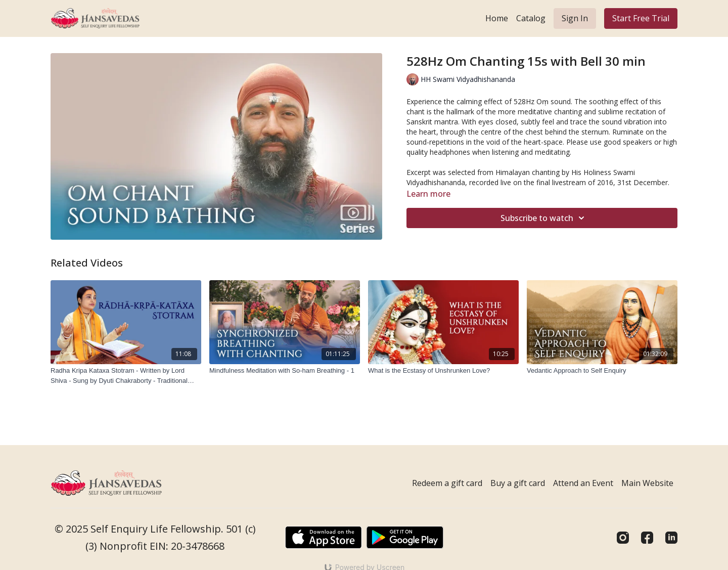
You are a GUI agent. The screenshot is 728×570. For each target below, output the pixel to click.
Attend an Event (583, 483)
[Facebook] (647, 538)
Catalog (531, 18)
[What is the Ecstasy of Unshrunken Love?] (443, 371)
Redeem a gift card (447, 483)
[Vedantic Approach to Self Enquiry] (602, 371)
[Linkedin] (671, 538)
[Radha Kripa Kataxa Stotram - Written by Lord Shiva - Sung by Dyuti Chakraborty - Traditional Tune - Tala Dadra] (126, 376)
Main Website (647, 483)
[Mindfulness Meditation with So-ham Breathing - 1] (285, 371)
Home (497, 18)
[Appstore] (323, 537)
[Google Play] (405, 537)
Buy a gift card (518, 483)
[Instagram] (623, 538)
